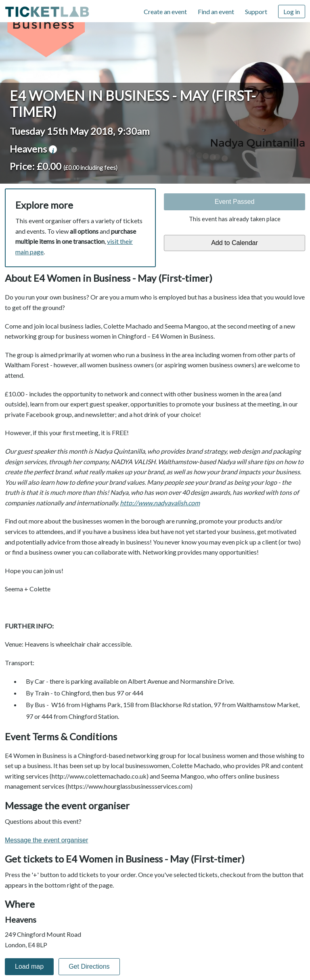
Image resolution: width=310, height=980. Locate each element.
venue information (53, 149)
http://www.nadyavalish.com (160, 503)
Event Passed (235, 202)
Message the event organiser (46, 840)
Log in (292, 12)
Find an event (216, 12)
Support (256, 12)
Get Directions (89, 966)
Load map (29, 966)
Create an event (165, 12)
